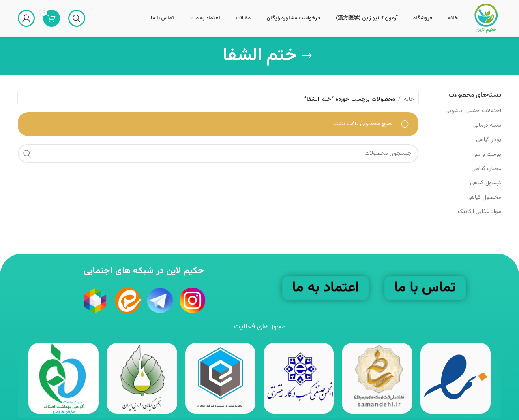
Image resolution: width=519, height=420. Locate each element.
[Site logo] (486, 19)
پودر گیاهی (489, 140)
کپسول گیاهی (486, 183)
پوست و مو (488, 154)
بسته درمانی (487, 126)
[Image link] (220, 379)
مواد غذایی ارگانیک (479, 212)
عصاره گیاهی (486, 169)
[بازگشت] (307, 56)
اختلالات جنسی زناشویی (473, 111)
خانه (409, 100)
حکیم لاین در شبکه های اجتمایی (144, 271)
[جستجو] (77, 18)
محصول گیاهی (484, 198)
